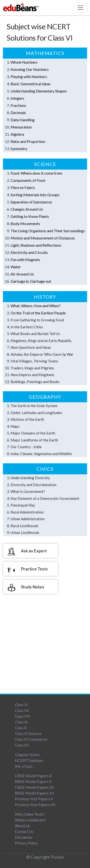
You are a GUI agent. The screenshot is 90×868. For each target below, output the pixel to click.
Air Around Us (22, 274)
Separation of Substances (31, 202)
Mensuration (21, 127)
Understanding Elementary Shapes (39, 91)
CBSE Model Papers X (33, 776)
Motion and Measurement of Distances (43, 238)
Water (16, 267)
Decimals (18, 113)
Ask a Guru (24, 766)
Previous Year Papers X (34, 799)
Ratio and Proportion (28, 141)
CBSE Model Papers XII (35, 787)
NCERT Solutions (29, 760)
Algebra (17, 134)
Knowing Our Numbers (30, 69)
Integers (17, 98)
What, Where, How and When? (36, 306)
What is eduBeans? (30, 820)
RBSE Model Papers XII (34, 793)
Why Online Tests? (30, 814)
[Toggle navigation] (80, 8)
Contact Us (24, 831)
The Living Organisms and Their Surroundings (48, 231)
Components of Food (28, 180)
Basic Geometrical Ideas (31, 84)
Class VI (21, 705)
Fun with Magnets (25, 260)
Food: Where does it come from (36, 173)
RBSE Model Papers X (33, 781)
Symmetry (19, 149)
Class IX (21, 722)
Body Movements (25, 223)
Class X (21, 728)
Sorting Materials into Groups (35, 195)
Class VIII (23, 716)
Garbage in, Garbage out (31, 281)
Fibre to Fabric (23, 187)
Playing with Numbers (29, 76)
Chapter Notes (27, 755)
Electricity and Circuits (29, 252)
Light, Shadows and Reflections (36, 245)
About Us (22, 826)
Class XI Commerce (31, 739)
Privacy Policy (26, 843)
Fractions (18, 105)
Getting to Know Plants (30, 216)
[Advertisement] (45, 645)
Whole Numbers (24, 62)
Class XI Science (28, 733)
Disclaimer (24, 837)
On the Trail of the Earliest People (38, 313)
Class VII (22, 710)
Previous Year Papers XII (35, 804)
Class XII (22, 745)
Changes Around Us (27, 209)
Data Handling (23, 120)
